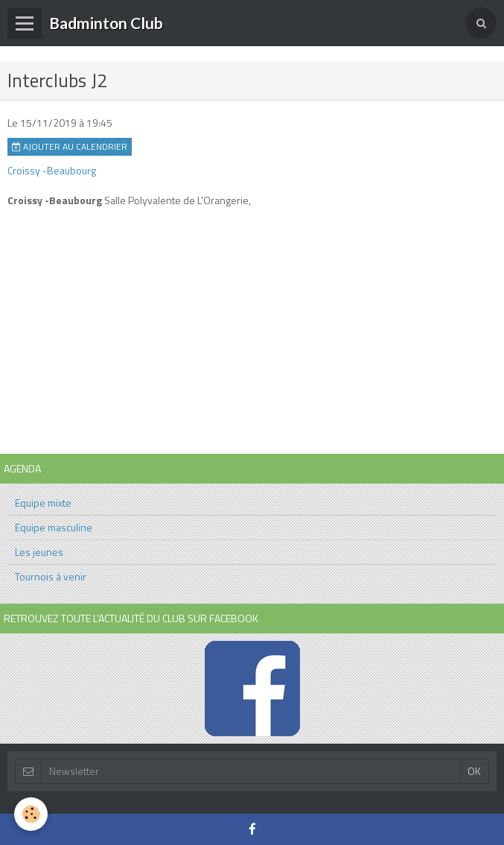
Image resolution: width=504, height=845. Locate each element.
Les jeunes (39, 552)
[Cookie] (32, 814)
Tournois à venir (51, 576)
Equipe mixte (43, 503)
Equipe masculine (54, 527)
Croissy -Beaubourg (52, 170)
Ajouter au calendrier (70, 147)
